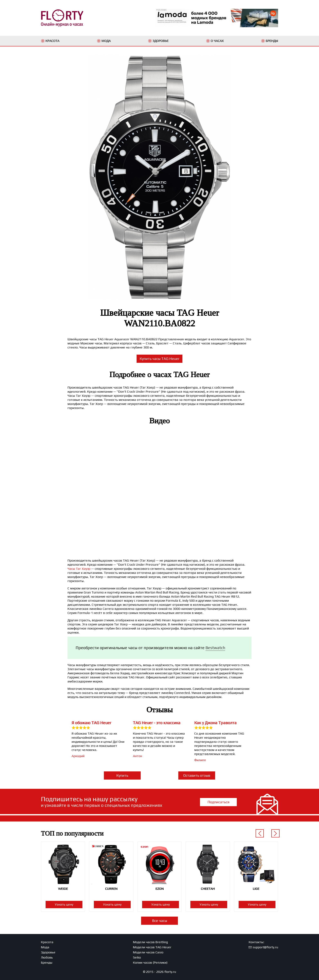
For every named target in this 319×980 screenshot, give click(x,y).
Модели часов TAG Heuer (152, 947)
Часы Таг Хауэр (79, 569)
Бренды (47, 963)
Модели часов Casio (148, 952)
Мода (45, 947)
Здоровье (48, 952)
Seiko (137, 957)
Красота (47, 942)
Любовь (47, 957)
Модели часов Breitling (150, 942)
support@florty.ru (265, 947)
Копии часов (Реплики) (150, 963)
